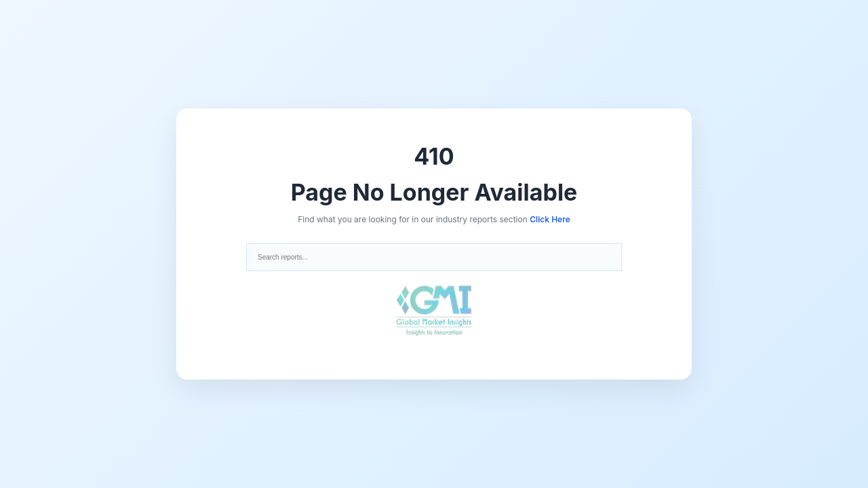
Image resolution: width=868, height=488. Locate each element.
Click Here (550, 219)
